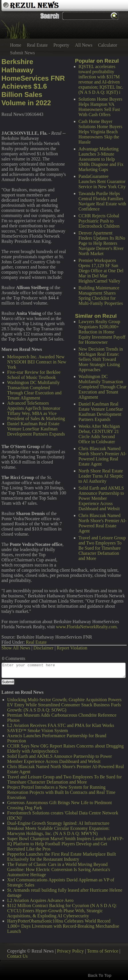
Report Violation (72, 648)
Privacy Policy (70, 951)
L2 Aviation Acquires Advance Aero (40, 900)
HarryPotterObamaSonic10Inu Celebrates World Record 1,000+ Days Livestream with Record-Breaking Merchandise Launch (63, 926)
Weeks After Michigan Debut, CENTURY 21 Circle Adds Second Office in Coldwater (99, 434)
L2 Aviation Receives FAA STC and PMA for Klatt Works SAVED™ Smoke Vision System (61, 728)
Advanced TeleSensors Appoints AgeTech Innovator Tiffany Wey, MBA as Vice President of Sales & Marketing (36, 411)
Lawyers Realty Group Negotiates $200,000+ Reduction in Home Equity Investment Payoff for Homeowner (102, 332)
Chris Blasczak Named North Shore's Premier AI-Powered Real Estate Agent (103, 523)
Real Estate (37, 45)
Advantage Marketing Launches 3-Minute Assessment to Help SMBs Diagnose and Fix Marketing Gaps (101, 159)
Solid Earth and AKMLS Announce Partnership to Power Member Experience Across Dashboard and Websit (101, 498)
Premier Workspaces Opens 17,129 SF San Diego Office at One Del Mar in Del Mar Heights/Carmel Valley (101, 271)
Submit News (22, 53)
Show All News (16, 648)
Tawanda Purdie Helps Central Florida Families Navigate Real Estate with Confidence (102, 201)
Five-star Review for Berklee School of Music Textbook (34, 375)
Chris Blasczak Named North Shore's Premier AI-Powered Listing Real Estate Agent (103, 456)
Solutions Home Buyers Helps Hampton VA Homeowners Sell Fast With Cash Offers (100, 107)
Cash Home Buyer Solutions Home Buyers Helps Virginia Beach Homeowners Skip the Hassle (100, 132)
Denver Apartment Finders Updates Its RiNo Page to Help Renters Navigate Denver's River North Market (102, 243)
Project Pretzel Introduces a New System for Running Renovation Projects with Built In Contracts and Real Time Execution (61, 792)
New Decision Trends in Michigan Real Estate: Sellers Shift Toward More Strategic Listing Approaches (101, 359)
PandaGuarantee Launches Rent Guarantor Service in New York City (102, 181)
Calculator (108, 45)
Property (61, 45)
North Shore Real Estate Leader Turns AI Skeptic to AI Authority (101, 476)
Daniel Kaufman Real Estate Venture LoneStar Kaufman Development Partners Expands (101, 412)
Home (16, 45)
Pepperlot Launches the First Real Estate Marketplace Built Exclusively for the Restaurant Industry (62, 857)
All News (84, 45)
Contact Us (17, 956)
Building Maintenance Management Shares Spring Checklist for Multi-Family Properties (101, 296)
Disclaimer (44, 648)
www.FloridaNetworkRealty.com (86, 627)
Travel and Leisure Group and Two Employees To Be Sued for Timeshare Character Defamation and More (102, 548)
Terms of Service (103, 951)
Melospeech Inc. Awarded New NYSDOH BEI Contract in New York (37, 362)
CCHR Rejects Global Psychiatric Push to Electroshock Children (99, 221)
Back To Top (100, 975)
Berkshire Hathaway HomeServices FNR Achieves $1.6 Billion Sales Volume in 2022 (33, 82)
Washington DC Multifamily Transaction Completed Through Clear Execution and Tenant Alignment (103, 387)
